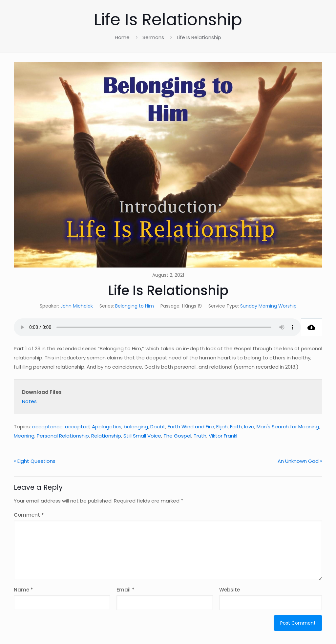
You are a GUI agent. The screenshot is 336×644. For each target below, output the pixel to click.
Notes (29, 401)
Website (230, 590)
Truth (200, 436)
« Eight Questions (35, 461)
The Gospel (177, 436)
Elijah (222, 427)
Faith (236, 427)
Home (122, 37)
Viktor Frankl (223, 436)
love (249, 427)
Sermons (153, 37)
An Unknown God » (300, 461)
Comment (29, 515)
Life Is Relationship (199, 37)
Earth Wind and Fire (191, 427)
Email (126, 590)
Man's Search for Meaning (288, 427)
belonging (136, 427)
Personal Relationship (63, 436)
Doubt (158, 427)
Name (23, 590)
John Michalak (77, 306)
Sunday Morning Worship (268, 306)
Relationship (106, 436)
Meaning (24, 436)
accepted (77, 427)
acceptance (47, 427)
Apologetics (107, 427)
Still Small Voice (142, 436)
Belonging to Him (135, 306)
